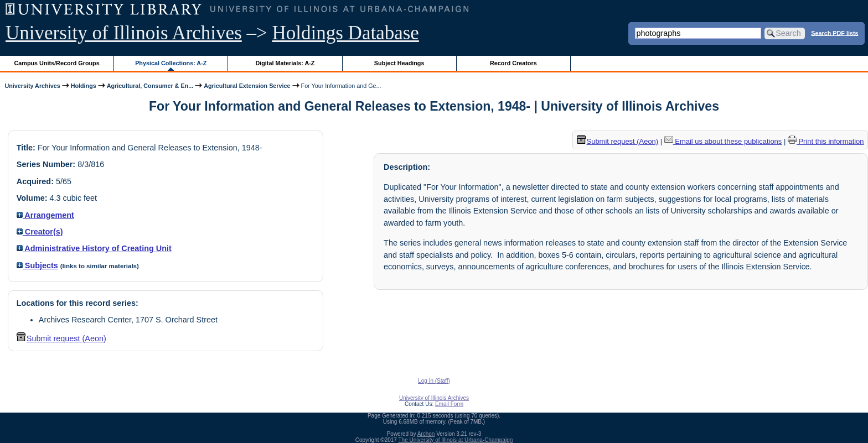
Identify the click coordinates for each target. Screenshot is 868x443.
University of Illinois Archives (124, 33)
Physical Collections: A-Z (171, 63)
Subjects (37, 265)
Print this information (826, 141)
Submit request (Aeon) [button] (61, 338)
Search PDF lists (835, 33)
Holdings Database (346, 33)
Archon (426, 434)
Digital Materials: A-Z (285, 63)
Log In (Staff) (434, 381)
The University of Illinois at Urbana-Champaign (456, 440)
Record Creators (513, 63)
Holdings (84, 86)
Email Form (449, 404)
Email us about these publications (723, 141)
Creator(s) (40, 232)
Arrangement (45, 215)
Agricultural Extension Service (247, 86)
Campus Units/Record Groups (57, 63)
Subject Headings (399, 63)
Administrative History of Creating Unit (94, 248)
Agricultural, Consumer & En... (150, 86)
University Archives (32, 86)
